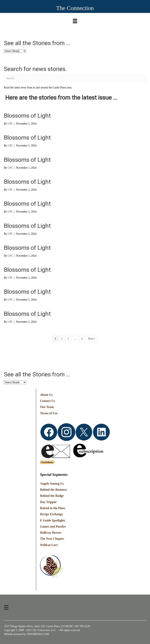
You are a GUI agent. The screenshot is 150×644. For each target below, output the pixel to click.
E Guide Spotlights (53, 520)
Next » (92, 339)
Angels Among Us (52, 484)
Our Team (47, 407)
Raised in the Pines (53, 508)
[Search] (75, 78)
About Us (46, 395)
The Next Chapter (52, 539)
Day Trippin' (49, 502)
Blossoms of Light (27, 116)
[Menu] (75, 20)
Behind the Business (53, 490)
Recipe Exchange (51, 514)
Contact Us (47, 401)
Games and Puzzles (53, 526)
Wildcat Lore (49, 545)
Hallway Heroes (51, 533)
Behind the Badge (52, 496)
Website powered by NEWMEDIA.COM (26, 634)
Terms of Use (49, 413)
